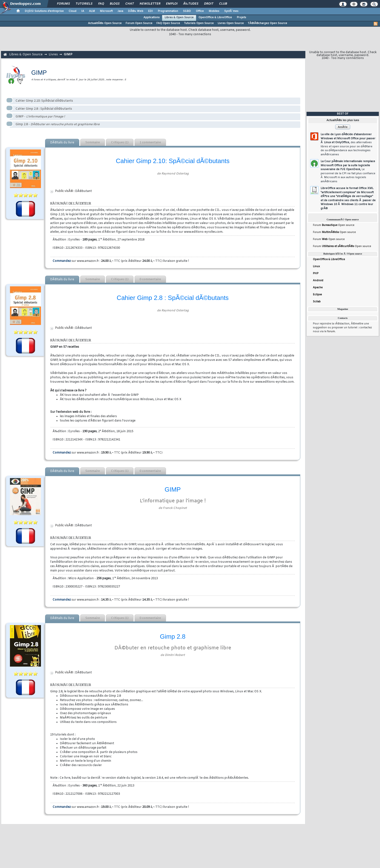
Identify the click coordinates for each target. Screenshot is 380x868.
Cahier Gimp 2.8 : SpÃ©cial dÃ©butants (44, 109)
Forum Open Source (139, 23)
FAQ (101, 4)
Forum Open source (334, 225)
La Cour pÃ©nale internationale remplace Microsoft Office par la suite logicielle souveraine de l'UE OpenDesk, (348, 171)
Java (120, 11)
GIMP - (40, 117)
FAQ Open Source (168, 23)
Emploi (172, 4)
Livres (53, 54)
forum (331, 331)
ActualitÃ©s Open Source (105, 23)
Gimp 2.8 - (58, 124)
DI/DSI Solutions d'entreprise (44, 11)
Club (223, 4)
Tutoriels (84, 4)
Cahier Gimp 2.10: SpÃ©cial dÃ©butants (44, 101)
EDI (150, 11)
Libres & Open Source (179, 17)
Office (200, 11)
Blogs (115, 4)
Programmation (168, 11)
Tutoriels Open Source (199, 23)
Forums (63, 4)
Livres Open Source (231, 23)
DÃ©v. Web (136, 11)
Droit (209, 4)
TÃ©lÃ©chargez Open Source (267, 23)
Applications (152, 17)
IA (83, 11)
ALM (92, 11)
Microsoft (106, 11)
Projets (241, 17)
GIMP (68, 54)
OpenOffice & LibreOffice (215, 17)
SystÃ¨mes (231, 11)
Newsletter (150, 4)
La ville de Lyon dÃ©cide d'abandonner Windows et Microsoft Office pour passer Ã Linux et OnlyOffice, (348, 145)
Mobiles (214, 11)
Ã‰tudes (191, 4)
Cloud (72, 11)
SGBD (187, 11)
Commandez (62, 261)
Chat (130, 4)
